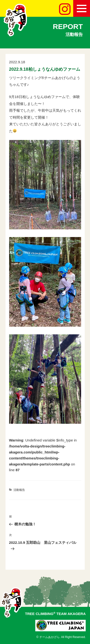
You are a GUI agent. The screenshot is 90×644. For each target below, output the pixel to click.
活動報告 (19, 490)
